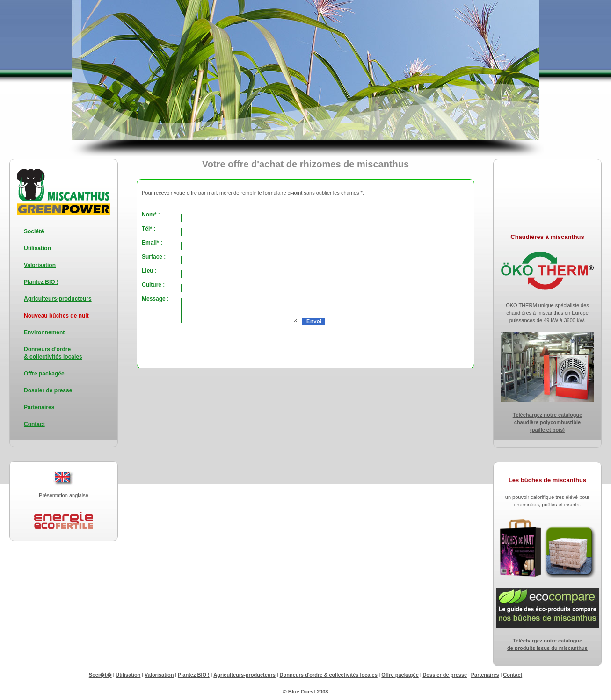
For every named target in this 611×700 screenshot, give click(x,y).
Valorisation (40, 265)
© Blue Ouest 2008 (306, 692)
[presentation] (250, 345)
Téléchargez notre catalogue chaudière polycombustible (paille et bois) (548, 422)
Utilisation (37, 248)
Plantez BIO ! (41, 282)
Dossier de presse (48, 390)
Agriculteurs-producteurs (58, 299)
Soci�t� (100, 675)
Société (34, 231)
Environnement (44, 332)
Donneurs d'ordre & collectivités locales (329, 675)
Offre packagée (44, 374)
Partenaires (39, 407)
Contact (34, 424)
